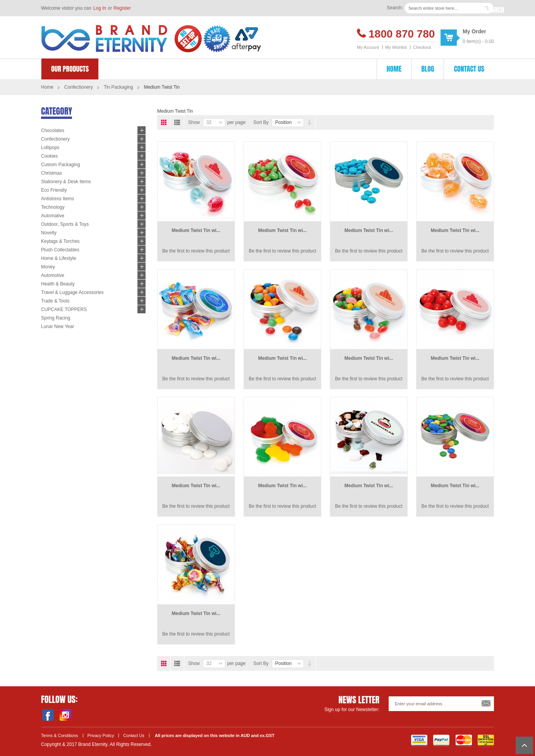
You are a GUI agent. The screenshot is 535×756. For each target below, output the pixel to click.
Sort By (261, 122)
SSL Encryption (486, 741)
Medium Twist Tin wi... (196, 230)
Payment (441, 741)
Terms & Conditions (60, 735)
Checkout (422, 47)
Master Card (464, 741)
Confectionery (79, 87)
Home (47, 87)
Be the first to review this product (196, 251)
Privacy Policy (101, 735)
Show (194, 122)
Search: (395, 8)
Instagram (65, 715)
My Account (368, 47)
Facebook (48, 715)
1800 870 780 (402, 34)
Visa (419, 741)
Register (122, 8)
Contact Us (134, 735)
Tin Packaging (118, 87)
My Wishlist (396, 47)
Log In (100, 8)
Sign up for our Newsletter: (352, 710)
